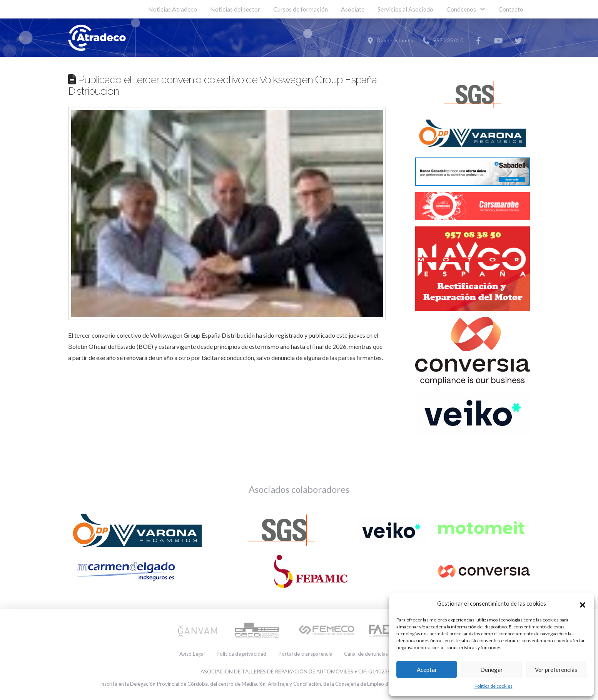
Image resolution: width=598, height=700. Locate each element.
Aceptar (427, 670)
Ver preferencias (556, 670)
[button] (583, 604)
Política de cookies (494, 686)
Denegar (492, 670)
